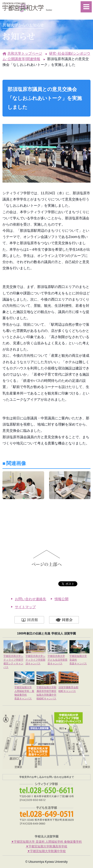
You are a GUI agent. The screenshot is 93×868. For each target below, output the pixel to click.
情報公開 (62, 598)
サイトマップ (25, 606)
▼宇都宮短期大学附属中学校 (47, 851)
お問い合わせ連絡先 (31, 598)
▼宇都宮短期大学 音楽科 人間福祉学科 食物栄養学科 (47, 841)
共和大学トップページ (25, 53)
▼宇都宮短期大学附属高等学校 (47, 846)
